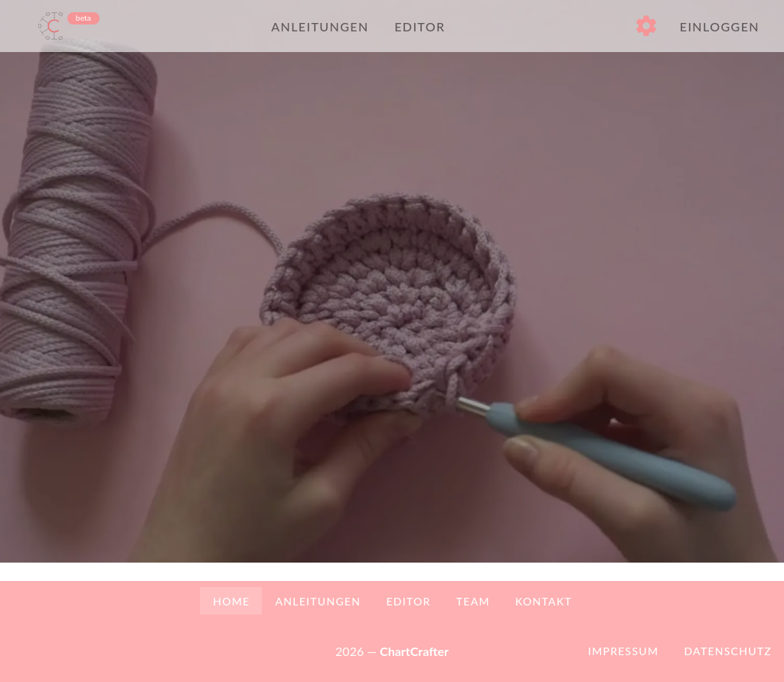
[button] (646, 26)
